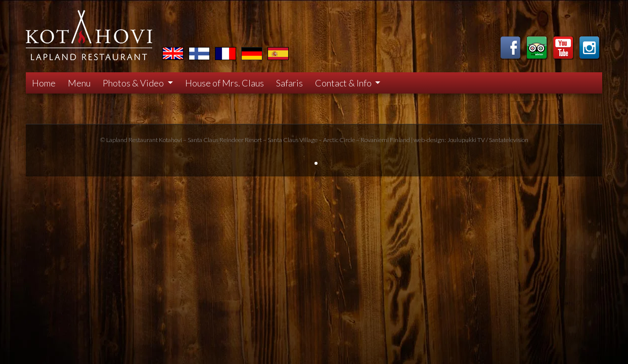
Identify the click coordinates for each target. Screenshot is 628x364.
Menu (79, 83)
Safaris (289, 83)
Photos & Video (134, 83)
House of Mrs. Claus (225, 83)
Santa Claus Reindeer (216, 140)
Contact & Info (344, 83)
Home (44, 83)
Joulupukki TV (466, 140)
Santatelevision (509, 140)
